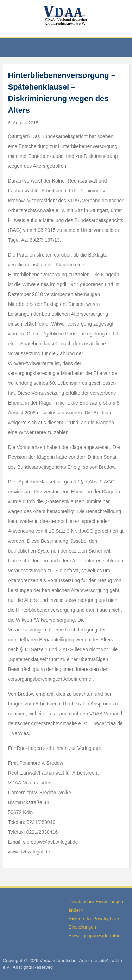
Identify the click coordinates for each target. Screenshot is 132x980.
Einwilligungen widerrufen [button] (95, 935)
